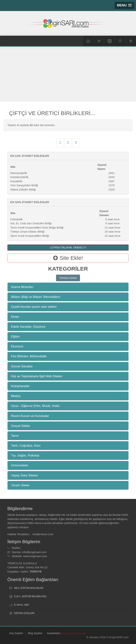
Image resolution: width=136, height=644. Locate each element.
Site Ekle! (68, 258)
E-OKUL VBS (22, 605)
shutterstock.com (43, 534)
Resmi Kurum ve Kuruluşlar (30, 416)
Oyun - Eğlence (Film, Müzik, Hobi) (35, 406)
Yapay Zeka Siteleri (24, 475)
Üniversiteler (20, 465)
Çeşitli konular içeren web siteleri (34, 307)
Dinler (15, 317)
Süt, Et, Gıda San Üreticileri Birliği (31, 223)
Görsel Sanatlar (22, 366)
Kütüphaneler (20, 386)
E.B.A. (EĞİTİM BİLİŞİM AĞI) (30, 596)
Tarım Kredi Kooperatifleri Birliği (30, 236)
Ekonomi (17, 346)
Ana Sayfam (16, 633)
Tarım (15, 436)
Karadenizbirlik (19, 177)
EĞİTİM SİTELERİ (24, 613)
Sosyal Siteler (21, 426)
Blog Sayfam (35, 633)
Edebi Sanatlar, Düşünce (28, 327)
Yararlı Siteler (20, 485)
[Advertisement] (68, 74)
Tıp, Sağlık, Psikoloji (25, 455)
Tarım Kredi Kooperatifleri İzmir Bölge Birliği (37, 228)
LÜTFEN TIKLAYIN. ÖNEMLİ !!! (68, 248)
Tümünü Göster (68, 278)
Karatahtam (67, 633)
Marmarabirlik (19, 173)
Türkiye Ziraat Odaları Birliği (27, 232)
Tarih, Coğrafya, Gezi (26, 446)
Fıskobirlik (17, 219)
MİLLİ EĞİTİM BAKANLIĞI (29, 588)
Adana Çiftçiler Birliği (23, 189)
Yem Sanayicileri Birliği (24, 185)
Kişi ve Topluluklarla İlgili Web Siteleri (37, 376)
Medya (16, 396)
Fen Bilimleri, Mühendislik (29, 356)
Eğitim (15, 337)
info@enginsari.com (34, 552)
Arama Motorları (22, 287)
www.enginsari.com (35, 556)
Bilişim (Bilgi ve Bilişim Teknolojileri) (36, 297)
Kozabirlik (16, 181)
